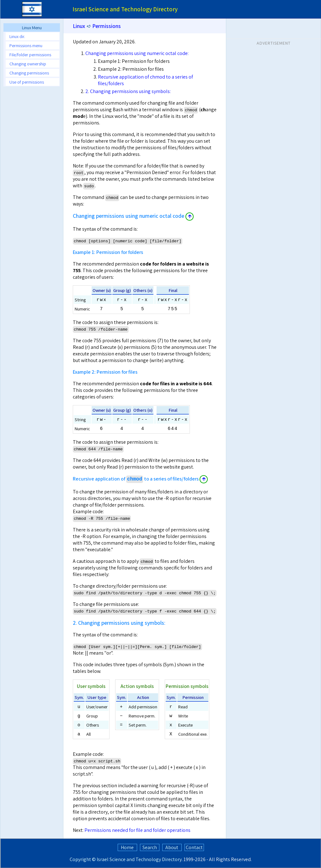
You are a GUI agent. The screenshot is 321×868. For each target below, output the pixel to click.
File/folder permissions (30, 55)
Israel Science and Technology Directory (139, 859)
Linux (79, 26)
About (172, 847)
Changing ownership (28, 64)
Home (127, 847)
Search (150, 847)
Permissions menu (26, 45)
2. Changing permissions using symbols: (128, 91)
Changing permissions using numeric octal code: (137, 53)
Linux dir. (17, 36)
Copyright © (83, 859)
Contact (194, 847)
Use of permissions (27, 82)
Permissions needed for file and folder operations (137, 830)
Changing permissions (29, 73)
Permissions (107, 26)
